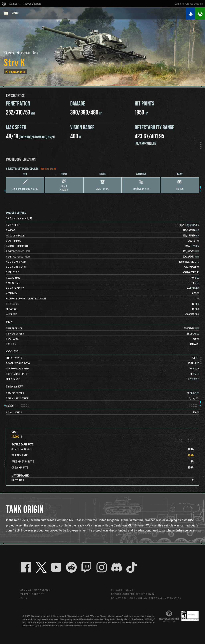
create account (194, 4)
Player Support (33, 595)
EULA (24, 599)
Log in (178, 4)
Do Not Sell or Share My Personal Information (149, 599)
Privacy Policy (123, 590)
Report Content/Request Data (135, 595)
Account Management (38, 590)
